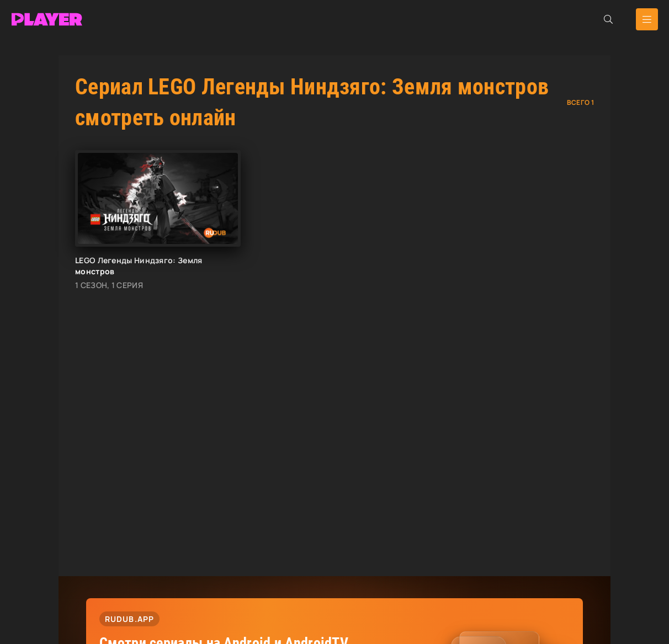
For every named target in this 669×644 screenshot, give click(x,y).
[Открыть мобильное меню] (647, 19)
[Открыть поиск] (608, 19)
